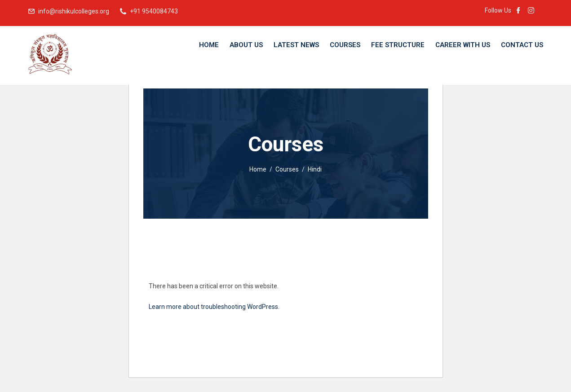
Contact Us (522, 45)
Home (209, 45)
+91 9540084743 (154, 11)
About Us (246, 45)
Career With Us (463, 45)
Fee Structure (398, 45)
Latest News (296, 45)
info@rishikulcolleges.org (74, 11)
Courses (345, 45)
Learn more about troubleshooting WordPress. (214, 307)
